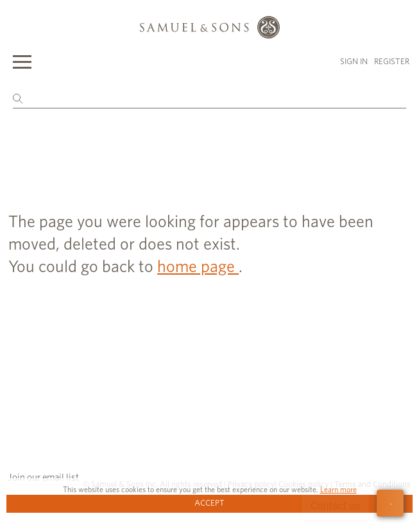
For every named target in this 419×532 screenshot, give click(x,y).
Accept (209, 503)
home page (198, 267)
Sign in (354, 62)
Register (392, 62)
